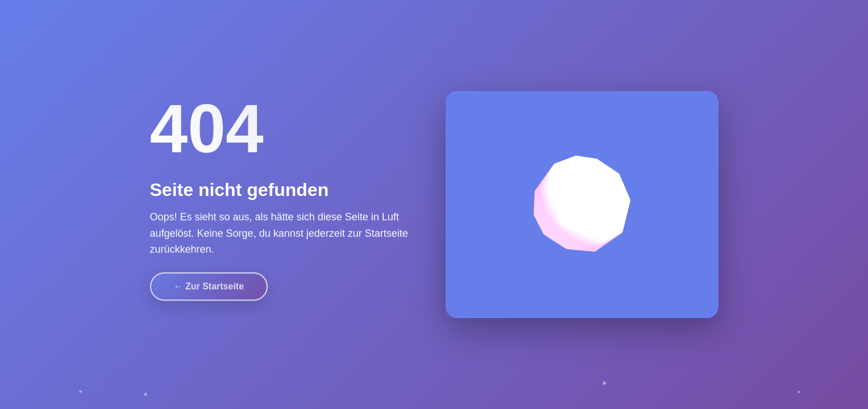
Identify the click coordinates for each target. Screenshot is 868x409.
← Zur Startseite (209, 284)
